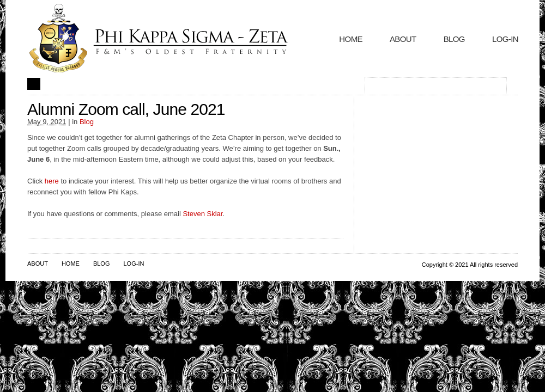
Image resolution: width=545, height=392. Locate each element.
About (403, 39)
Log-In (505, 39)
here (53, 181)
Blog (454, 39)
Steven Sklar (202, 214)
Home (351, 39)
